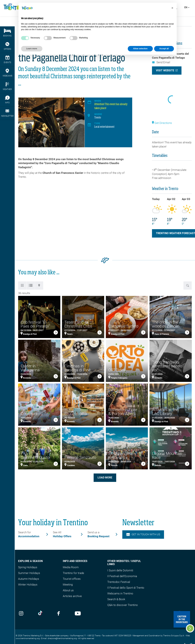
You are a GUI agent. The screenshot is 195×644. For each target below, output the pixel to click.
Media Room (71, 567)
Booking (7, 33)
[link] (56, 333)
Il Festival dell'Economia (122, 576)
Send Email (161, 62)
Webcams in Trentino (120, 593)
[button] (172, 8)
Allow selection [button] (140, 49)
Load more (105, 478)
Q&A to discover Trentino (123, 605)
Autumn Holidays (29, 579)
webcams (7, 73)
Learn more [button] (32, 49)
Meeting (68, 585)
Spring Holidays (28, 567)
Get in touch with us (143, 534)
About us (68, 590)
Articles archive (72, 596)
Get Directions (162, 123)
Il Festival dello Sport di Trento (126, 588)
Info (7, 100)
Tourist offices (72, 579)
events (7, 59)
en (187, 7)
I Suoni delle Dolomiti (120, 570)
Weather (7, 86)
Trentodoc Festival (119, 582)
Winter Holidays (28, 585)
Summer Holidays (29, 573)
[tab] (22, 286)
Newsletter (7, 113)
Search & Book (116, 599)
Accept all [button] (164, 49)
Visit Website (165, 70)
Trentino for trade (73, 573)
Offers (7, 46)
